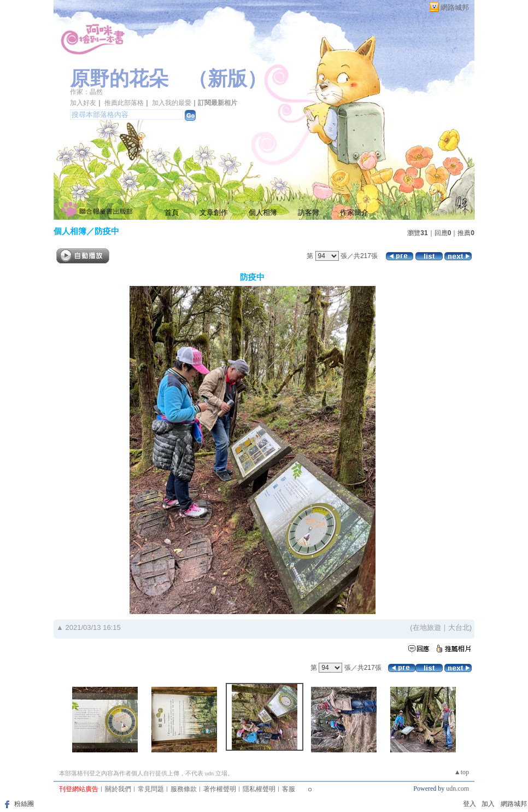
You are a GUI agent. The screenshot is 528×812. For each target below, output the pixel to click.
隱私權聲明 (259, 789)
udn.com (457, 788)
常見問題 (151, 789)
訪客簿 (309, 212)
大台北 (459, 627)
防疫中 (107, 231)
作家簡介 (354, 212)
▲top (462, 772)
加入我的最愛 (172, 103)
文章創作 (214, 212)
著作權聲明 (220, 789)
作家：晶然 (86, 92)
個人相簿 (263, 212)
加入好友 (83, 103)
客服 (289, 789)
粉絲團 (24, 804)
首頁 (172, 212)
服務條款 (184, 789)
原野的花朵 (119, 79)
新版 (227, 79)
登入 (470, 804)
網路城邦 (455, 7)
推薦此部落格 (124, 103)
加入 (488, 804)
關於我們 (118, 789)
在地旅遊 (427, 627)
